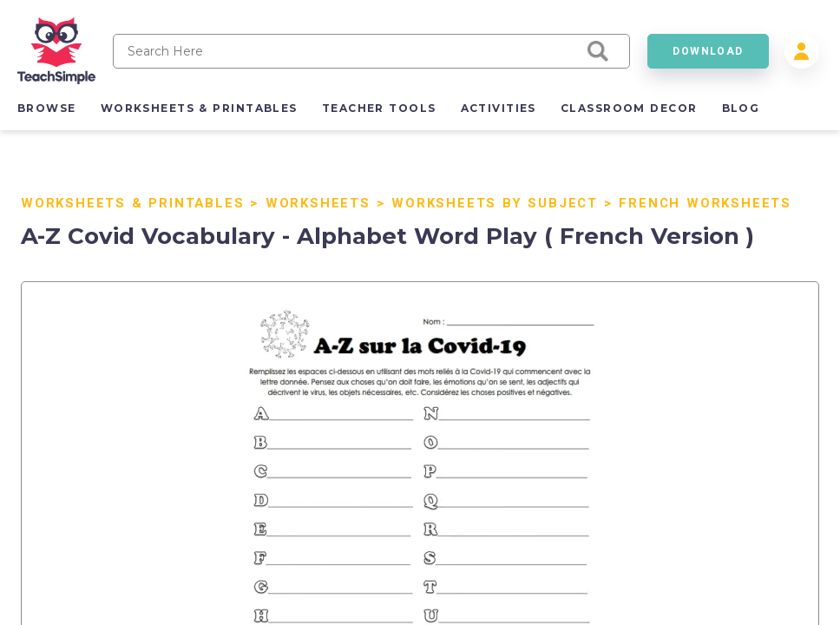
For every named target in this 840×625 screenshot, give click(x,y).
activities (499, 108)
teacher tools (379, 108)
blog (741, 108)
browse (47, 108)
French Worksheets (705, 203)
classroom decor (629, 108)
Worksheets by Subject (495, 203)
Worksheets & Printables (132, 203)
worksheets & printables (199, 108)
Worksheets (318, 203)
